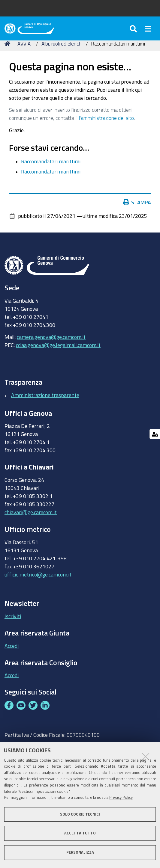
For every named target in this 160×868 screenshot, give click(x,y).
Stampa (138, 202)
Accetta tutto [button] (80, 833)
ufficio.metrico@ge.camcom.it (38, 574)
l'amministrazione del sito (106, 118)
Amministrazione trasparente (45, 395)
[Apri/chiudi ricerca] (134, 28)
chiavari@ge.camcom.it (31, 512)
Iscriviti (13, 616)
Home (8, 44)
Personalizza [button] (80, 852)
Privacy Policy (121, 797)
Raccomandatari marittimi (51, 161)
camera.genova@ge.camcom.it (51, 337)
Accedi (12, 646)
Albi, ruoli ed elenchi (62, 44)
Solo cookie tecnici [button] (80, 814)
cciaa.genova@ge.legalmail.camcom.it (58, 345)
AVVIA (24, 44)
